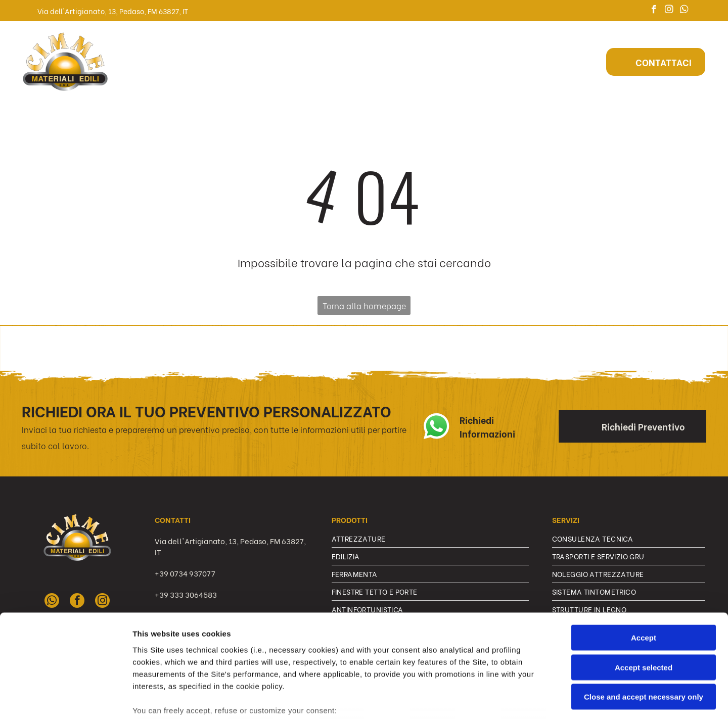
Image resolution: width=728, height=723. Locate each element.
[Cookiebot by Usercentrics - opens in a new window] (65, 703)
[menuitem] (182, 62)
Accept (644, 567)
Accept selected (644, 596)
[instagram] (669, 11)
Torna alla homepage (364, 305)
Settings (514, 703)
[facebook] (654, 11)
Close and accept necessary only (644, 626)
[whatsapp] (684, 11)
